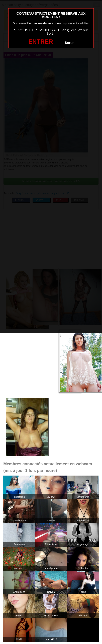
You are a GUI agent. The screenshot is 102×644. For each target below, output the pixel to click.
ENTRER (41, 42)
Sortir (69, 43)
